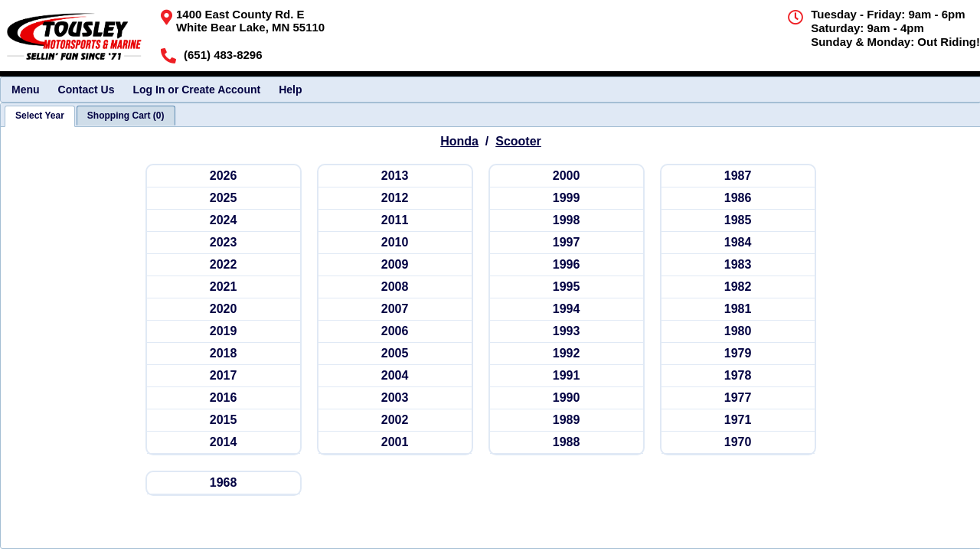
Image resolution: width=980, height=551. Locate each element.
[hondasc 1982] (738, 287)
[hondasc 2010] (395, 243)
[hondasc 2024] (224, 221)
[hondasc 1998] (567, 221)
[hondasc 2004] (395, 376)
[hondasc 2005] (395, 354)
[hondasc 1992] (567, 354)
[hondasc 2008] (395, 287)
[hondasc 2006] (395, 332)
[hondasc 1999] (567, 199)
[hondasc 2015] (224, 421)
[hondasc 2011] (395, 221)
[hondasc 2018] (224, 354)
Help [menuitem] (290, 90)
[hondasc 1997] (567, 243)
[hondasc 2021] (224, 287)
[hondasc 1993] (567, 332)
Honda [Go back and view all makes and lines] (459, 141)
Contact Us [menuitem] (87, 90)
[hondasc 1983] (738, 265)
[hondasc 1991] (567, 376)
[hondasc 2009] (395, 265)
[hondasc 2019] (224, 332)
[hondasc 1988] (567, 443)
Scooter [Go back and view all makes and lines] (518, 141)
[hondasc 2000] (567, 176)
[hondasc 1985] (738, 221)
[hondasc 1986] (738, 199)
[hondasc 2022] (224, 265)
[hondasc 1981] (738, 310)
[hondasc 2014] (224, 443)
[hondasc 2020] (224, 310)
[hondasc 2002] (395, 421)
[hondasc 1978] (738, 376)
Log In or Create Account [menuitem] (196, 90)
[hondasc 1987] (738, 176)
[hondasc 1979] (738, 354)
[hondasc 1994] (567, 310)
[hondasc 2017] (224, 376)
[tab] (40, 116)
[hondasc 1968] (224, 483)
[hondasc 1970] (738, 443)
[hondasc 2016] (224, 398)
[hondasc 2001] (395, 443)
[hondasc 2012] (395, 199)
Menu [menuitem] (26, 90)
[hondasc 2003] (395, 398)
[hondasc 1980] (738, 332)
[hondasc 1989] (567, 421)
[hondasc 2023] (224, 243)
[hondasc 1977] (738, 398)
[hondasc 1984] (738, 243)
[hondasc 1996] (567, 265)
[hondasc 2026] (224, 176)
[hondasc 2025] (224, 199)
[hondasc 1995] (567, 287)
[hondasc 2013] (395, 176)
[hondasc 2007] (395, 310)
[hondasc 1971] (738, 421)
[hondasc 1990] (567, 398)
